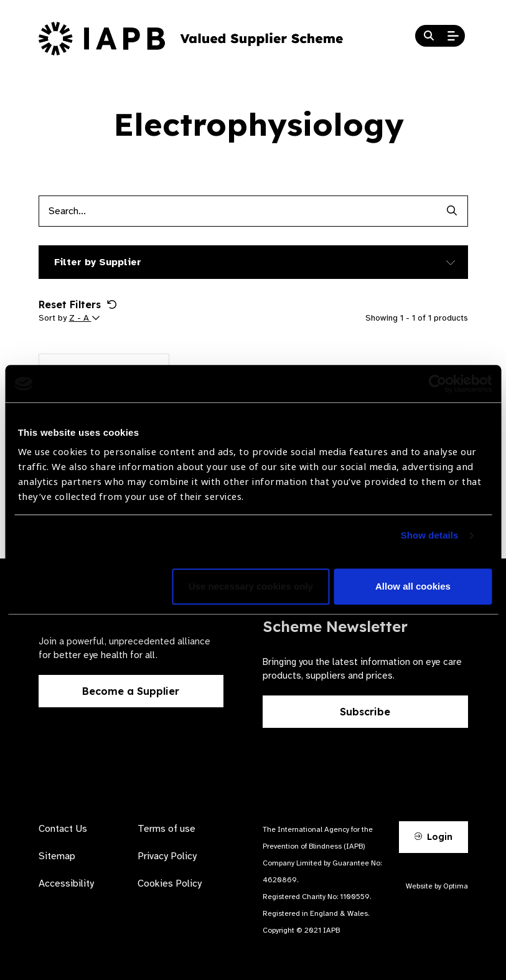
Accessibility (66, 883)
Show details (430, 536)
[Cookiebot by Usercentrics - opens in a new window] (437, 384)
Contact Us (63, 829)
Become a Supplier (131, 691)
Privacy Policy (167, 856)
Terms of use (166, 829)
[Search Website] (429, 36)
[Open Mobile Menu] (453, 36)
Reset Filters (78, 304)
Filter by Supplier (98, 262)
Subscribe (365, 712)
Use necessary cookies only (251, 587)
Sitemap (57, 856)
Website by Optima (437, 886)
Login (433, 837)
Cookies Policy (170, 883)
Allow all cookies (413, 587)
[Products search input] (238, 211)
